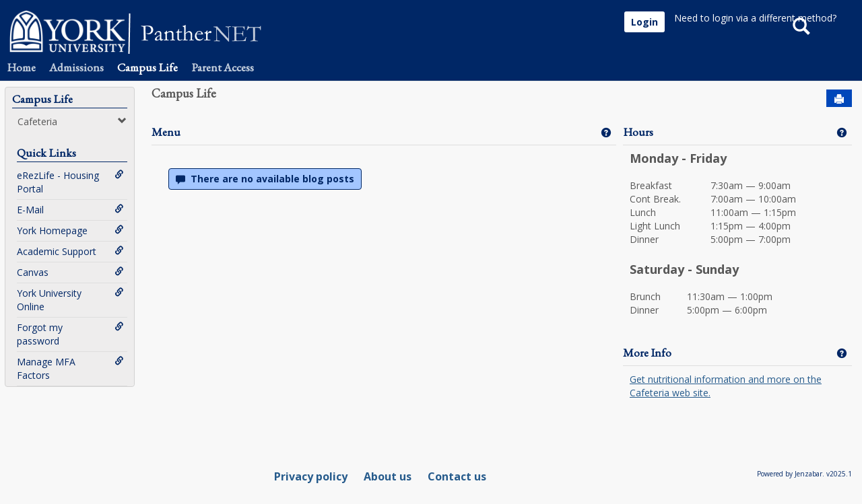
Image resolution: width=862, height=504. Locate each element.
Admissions (76, 67)
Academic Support (70, 251)
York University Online (70, 300)
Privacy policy (311, 476)
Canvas (70, 272)
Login (644, 22)
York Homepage (70, 230)
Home (21, 67)
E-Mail (70, 210)
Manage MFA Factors (70, 368)
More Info (647, 353)
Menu (166, 132)
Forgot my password (70, 334)
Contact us (457, 476)
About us (388, 476)
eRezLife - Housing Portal (70, 182)
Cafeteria (72, 121)
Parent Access (223, 67)
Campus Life (147, 67)
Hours (638, 132)
